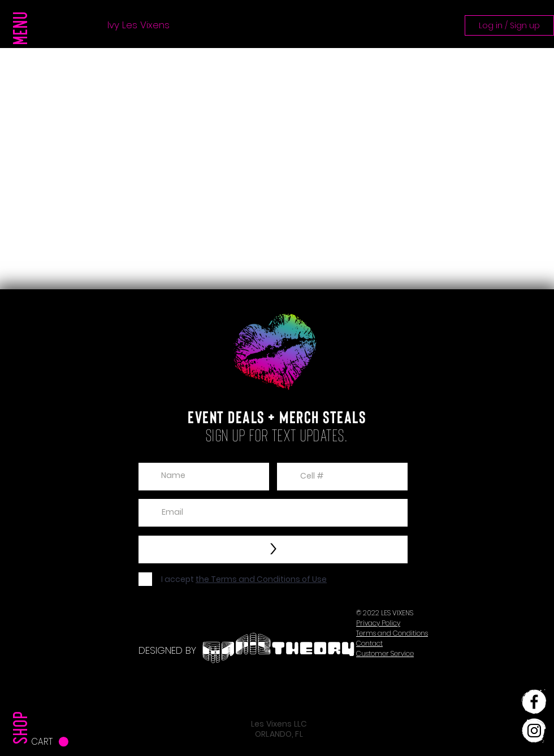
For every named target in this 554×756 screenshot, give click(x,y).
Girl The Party (222, 25)
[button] (23, 51)
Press (72, 25)
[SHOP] (23, 705)
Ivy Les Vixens (138, 25)
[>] (273, 549)
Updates (295, 25)
